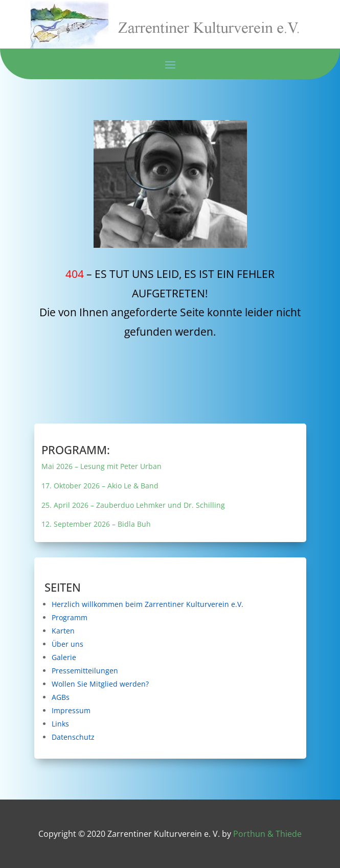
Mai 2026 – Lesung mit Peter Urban (154, 467)
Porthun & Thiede (267, 834)
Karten (145, 633)
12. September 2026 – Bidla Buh (152, 522)
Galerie (145, 658)
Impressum (146, 707)
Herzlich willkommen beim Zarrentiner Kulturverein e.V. (166, 604)
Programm (146, 621)
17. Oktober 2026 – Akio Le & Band (153, 486)
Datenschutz (147, 732)
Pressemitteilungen (150, 670)
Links (144, 719)
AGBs (144, 694)
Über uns (146, 645)
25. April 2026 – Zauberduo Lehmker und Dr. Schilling (162, 504)
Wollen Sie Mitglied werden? (153, 683)
